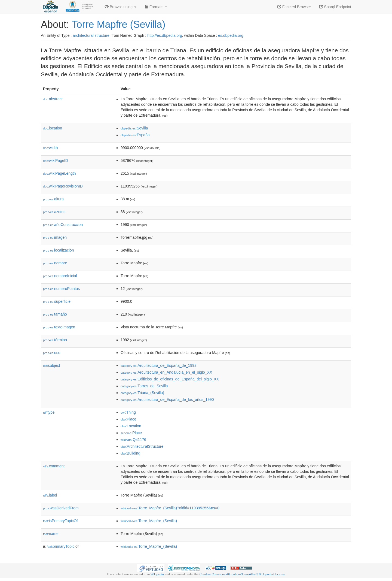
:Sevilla (134, 128)
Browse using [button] (121, 7)
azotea (54, 212)
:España (135, 135)
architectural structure (91, 35)
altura (53, 199)
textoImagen (59, 327)
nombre (55, 263)
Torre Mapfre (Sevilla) (118, 24)
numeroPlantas (61, 289)
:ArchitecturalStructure (142, 446)
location (53, 128)
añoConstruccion (63, 225)
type (49, 412)
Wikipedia (157, 574)
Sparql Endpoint (335, 7)
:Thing (128, 412)
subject (51, 365)
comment (54, 466)
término (55, 340)
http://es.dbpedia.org (165, 35)
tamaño (55, 314)
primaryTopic (61, 546)
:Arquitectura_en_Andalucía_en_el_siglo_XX (166, 372)
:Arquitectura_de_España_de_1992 (159, 365)
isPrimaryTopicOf (60, 521)
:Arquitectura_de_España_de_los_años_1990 (167, 400)
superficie (57, 301)
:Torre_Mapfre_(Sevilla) (149, 521)
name (51, 534)
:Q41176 (133, 440)
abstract (53, 99)
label (50, 495)
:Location (131, 426)
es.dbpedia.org (231, 35)
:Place (128, 419)
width (50, 148)
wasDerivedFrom (61, 508)
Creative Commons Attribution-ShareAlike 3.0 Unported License (242, 574)
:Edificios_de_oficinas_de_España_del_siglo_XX (170, 379)
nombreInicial (60, 276)
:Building (130, 453)
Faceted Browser (294, 7)
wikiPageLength (59, 173)
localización (58, 250)
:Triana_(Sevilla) (142, 393)
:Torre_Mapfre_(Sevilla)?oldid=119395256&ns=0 (170, 508)
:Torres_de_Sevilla (144, 386)
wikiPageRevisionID (63, 186)
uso (52, 353)
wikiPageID (56, 161)
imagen (55, 237)
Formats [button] (156, 7)
